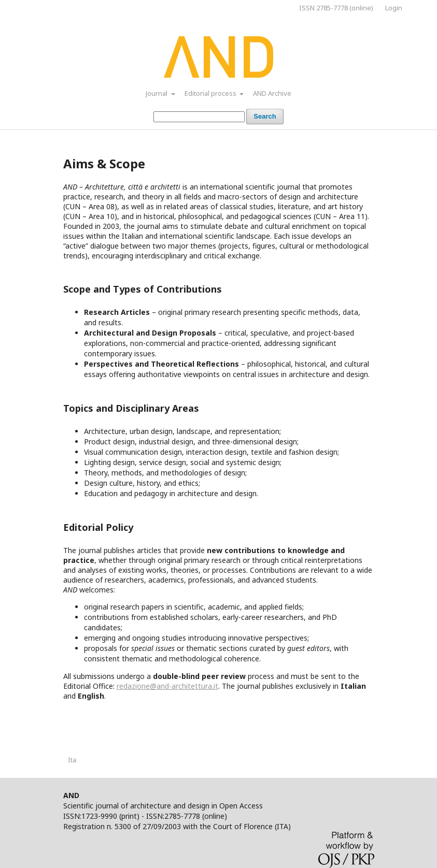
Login (394, 8)
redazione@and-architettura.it (167, 686)
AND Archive (272, 93)
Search (265, 116)
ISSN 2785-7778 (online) (336, 8)
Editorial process (211, 93)
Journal (157, 93)
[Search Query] (199, 117)
